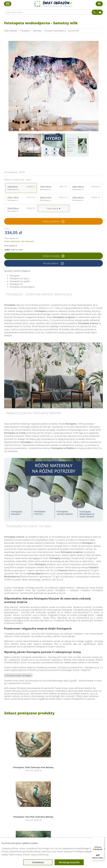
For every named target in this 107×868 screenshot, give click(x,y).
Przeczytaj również (83, 793)
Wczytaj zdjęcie (51, 263)
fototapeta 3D (16, 284)
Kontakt (19, 812)
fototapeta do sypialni (20, 281)
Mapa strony (79, 808)
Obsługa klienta (23, 793)
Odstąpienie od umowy (53, 808)
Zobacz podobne (51, 221)
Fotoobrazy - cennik (82, 802)
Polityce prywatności (86, 851)
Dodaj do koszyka (53, 256)
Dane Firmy (21, 798)
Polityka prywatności (52, 802)
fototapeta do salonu (20, 278)
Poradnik (78, 798)
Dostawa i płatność (24, 805)
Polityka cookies (50, 805)
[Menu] (103, 839)
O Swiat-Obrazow (23, 802)
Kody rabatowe (22, 808)
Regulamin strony (51, 798)
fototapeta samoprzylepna (22, 287)
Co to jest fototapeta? (83, 805)
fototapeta (15, 276)
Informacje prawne (52, 793)
